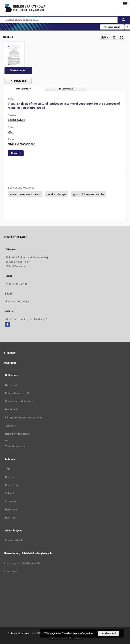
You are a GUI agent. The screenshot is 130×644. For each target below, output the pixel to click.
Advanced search (112, 27)
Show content (18, 70)
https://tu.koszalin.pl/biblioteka (26, 319)
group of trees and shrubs (89, 194)
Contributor (12, 485)
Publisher (11, 518)
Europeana (11, 571)
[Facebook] (7, 325)
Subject (10, 493)
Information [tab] (66, 89)
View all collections (16, 446)
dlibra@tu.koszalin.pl (17, 302)
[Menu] (125, 3)
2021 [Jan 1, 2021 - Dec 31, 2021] (11, 132)
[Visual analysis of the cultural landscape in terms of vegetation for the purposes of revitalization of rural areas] (14, 54)
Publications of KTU (17, 393)
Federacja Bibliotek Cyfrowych (22, 563)
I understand (108, 633)
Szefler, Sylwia (16, 120)
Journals (10, 426)
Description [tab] (24, 89)
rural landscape (57, 194)
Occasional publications (19, 401)
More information (83, 633)
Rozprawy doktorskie (17, 434)
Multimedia (12, 409)
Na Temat (11, 385)
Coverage (11, 501)
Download (17, 81)
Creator (10, 477)
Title (8, 469)
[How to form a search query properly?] (127, 27)
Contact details (14, 540)
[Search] (124, 20)
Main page (10, 363)
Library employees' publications (24, 418)
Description (12, 510)
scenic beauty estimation (25, 194)
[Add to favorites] (114, 37)
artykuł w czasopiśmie (21, 144)
